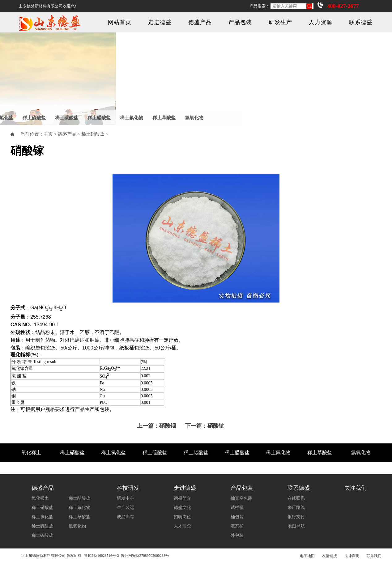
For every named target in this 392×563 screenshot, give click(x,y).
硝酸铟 (168, 426)
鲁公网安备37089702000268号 (145, 556)
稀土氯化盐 (113, 453)
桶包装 (237, 517)
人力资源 (321, 22)
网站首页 (120, 22)
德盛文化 (182, 508)
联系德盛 (361, 22)
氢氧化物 (194, 118)
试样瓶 (237, 508)
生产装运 (126, 508)
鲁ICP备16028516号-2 (102, 556)
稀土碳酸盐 (67, 118)
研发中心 (126, 498)
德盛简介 (182, 498)
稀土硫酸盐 (34, 118)
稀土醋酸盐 (99, 118)
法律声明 (352, 556)
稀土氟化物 (132, 118)
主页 (48, 134)
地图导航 (296, 526)
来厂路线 (296, 508)
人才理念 (182, 526)
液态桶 (237, 526)
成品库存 (126, 517)
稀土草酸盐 (164, 118)
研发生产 (280, 22)
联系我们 (374, 556)
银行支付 (296, 517)
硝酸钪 (216, 426)
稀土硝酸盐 (93, 134)
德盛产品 (200, 22)
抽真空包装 (241, 498)
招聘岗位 (182, 517)
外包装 (237, 535)
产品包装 (240, 22)
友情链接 (330, 556)
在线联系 (296, 498)
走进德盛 (160, 22)
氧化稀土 (31, 453)
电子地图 (307, 556)
